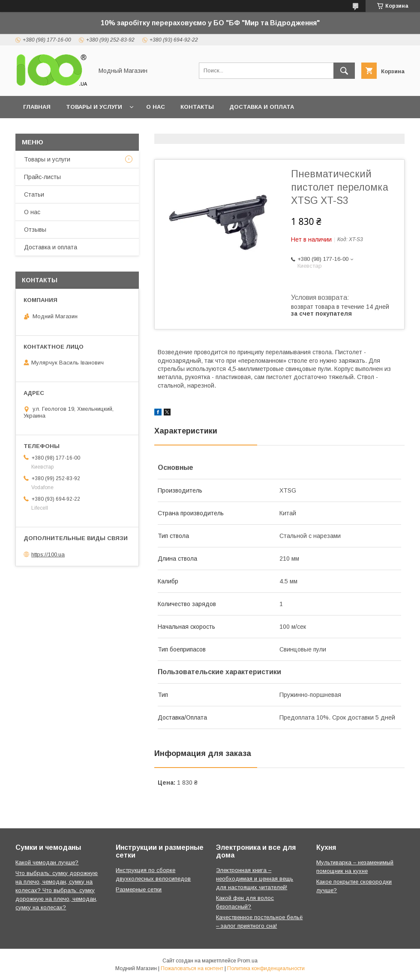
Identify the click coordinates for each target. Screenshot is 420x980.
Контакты (197, 107)
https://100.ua (48, 554)
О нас (156, 107)
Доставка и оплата (262, 107)
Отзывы (35, 230)
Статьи (34, 194)
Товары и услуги (94, 107)
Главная (37, 107)
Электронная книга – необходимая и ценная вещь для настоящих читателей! (255, 879)
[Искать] (344, 71)
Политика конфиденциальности (266, 968)
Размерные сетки (139, 889)
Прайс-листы (42, 177)
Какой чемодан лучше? (47, 862)
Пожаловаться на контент (192, 968)
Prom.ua (247, 961)
